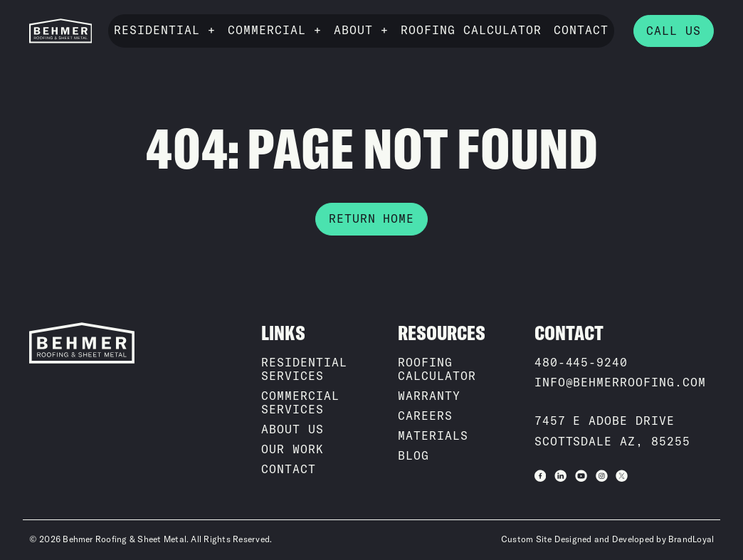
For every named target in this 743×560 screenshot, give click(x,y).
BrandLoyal (691, 540)
